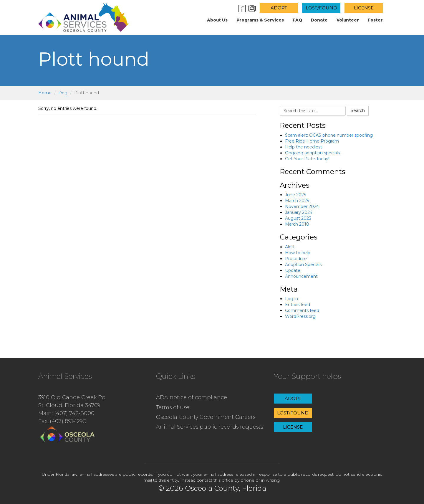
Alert (290, 247)
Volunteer (348, 20)
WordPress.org (300, 316)
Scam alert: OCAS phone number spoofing (329, 135)
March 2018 (297, 224)
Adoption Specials (303, 265)
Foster (375, 20)
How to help (298, 253)
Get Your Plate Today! (307, 159)
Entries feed (298, 305)
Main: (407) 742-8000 (66, 413)
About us (217, 20)
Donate (319, 20)
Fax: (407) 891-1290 (62, 421)
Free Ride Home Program (312, 141)
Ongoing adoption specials (312, 153)
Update (293, 270)
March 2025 (297, 201)
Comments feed (302, 310)
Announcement (301, 276)
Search (358, 110)
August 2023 (298, 218)
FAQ (297, 20)
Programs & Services (260, 20)
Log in (291, 299)
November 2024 (302, 206)
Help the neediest (304, 147)
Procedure (296, 259)
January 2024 (299, 212)
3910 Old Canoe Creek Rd (72, 397)
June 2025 (295, 195)
